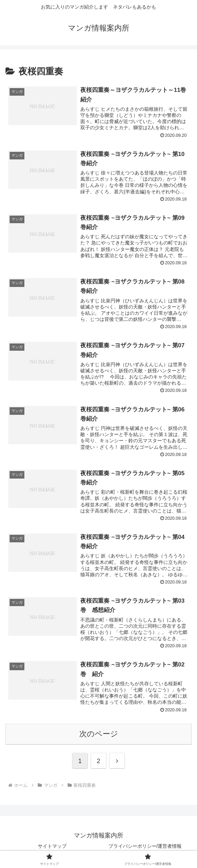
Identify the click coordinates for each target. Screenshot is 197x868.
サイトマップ (52, 846)
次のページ (99, 734)
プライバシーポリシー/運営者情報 (145, 846)
